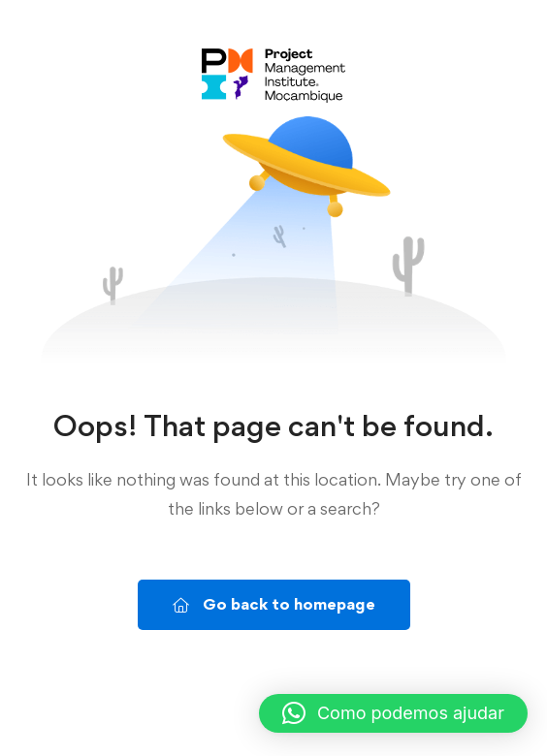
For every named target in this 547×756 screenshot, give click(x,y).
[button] (393, 713)
